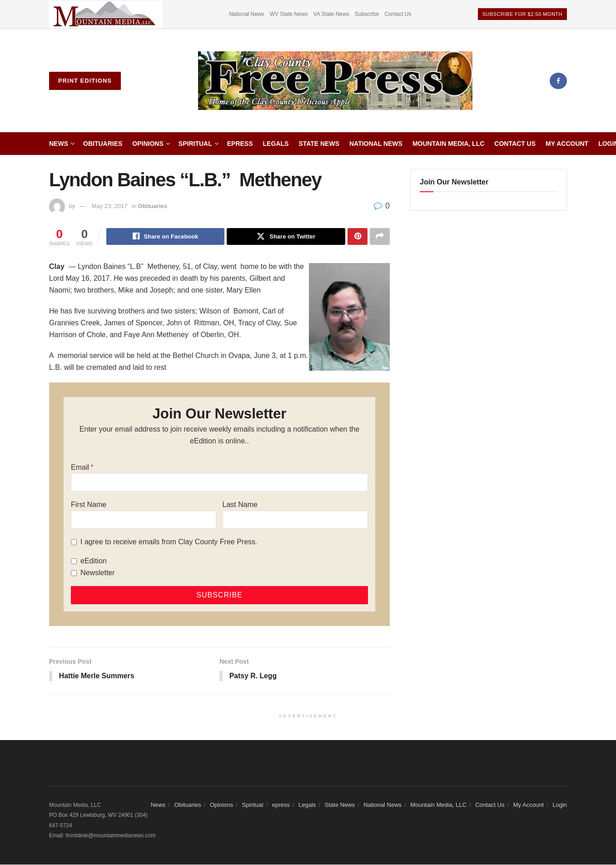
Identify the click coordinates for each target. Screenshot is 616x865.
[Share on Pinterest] (358, 237)
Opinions (148, 144)
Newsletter (98, 573)
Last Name (240, 505)
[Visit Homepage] (335, 81)
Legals (276, 144)
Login (560, 806)
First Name (89, 505)
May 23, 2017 (110, 206)
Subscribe (367, 14)
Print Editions (85, 81)
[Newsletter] (74, 574)
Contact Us (398, 14)
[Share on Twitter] (286, 237)
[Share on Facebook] (166, 237)
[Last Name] (295, 520)
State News (319, 144)
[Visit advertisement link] (106, 14)
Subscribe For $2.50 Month (522, 14)
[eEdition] (74, 562)
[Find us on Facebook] (558, 81)
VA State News (331, 14)
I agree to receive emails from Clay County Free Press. (169, 542)
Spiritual (195, 144)
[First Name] (144, 520)
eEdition (94, 561)
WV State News (289, 14)
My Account (567, 144)
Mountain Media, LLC (448, 144)
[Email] (219, 483)
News (59, 144)
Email (80, 468)
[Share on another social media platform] (380, 237)
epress (240, 144)
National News (246, 14)
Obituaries (103, 144)
